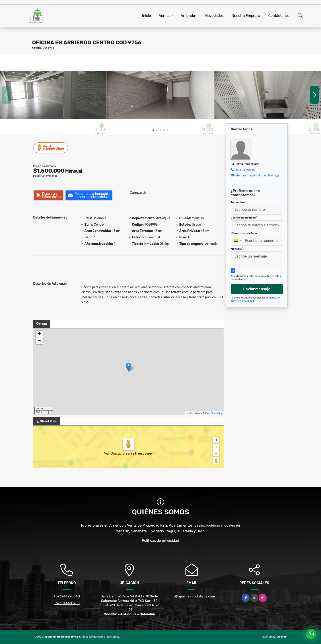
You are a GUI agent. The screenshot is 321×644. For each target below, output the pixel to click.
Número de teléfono (245, 233)
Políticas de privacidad (161, 541)
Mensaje (237, 249)
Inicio (146, 16)
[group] (53, 95)
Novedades (215, 16)
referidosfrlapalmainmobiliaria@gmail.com (263, 175)
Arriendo (188, 16)
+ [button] (39, 334)
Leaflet (189, 413)
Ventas (165, 16)
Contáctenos (279, 16)
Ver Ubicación (116, 453)
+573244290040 (67, 596)
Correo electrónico (244, 218)
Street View (51, 148)
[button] (153, 130)
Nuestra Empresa (246, 16)
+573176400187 (245, 170)
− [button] (39, 341)
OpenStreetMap (214, 413)
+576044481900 (67, 603)
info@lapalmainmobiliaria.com (192, 596)
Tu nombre (239, 202)
